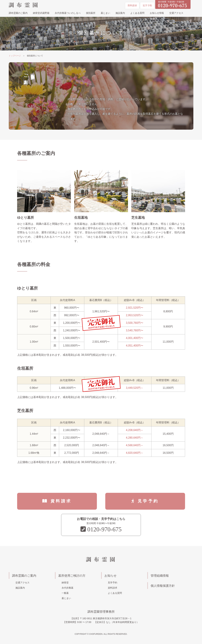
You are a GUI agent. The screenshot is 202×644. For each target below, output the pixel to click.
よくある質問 (137, 13)
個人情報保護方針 (163, 586)
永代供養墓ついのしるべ (68, 13)
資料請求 (61, 501)
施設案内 (120, 13)
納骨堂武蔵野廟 (41, 13)
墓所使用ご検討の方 (72, 576)
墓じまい (105, 13)
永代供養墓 (68, 588)
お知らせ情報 (157, 13)
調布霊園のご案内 (18, 13)
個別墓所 (91, 13)
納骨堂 (65, 583)
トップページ (15, 56)
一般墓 (65, 593)
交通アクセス (176, 13)
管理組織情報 (160, 576)
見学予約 (148, 501)
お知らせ (110, 576)
